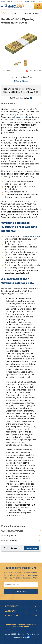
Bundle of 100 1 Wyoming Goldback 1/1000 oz (31, 13)
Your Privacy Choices (21, 637)
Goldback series (33, 236)
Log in (13, 77)
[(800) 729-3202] (28, 6)
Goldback (16, 13)
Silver (27, 2)
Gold (3, 2)
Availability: (6, 71)
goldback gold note (19, 117)
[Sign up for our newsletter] (21, 585)
